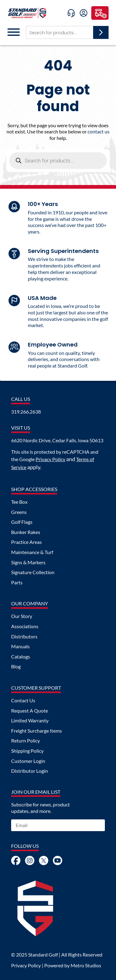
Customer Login (28, 761)
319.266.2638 (26, 412)
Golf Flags (22, 522)
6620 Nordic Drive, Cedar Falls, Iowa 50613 (57, 440)
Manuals (20, 646)
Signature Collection (33, 572)
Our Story (22, 616)
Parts (17, 583)
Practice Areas (26, 542)
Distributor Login (30, 771)
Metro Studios (86, 965)
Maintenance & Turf (32, 552)
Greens (19, 512)
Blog (16, 667)
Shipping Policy (27, 751)
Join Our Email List (36, 792)
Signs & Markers (28, 562)
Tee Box (19, 502)
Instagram (30, 860)
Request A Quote (30, 711)
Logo (35, 908)
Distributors (24, 637)
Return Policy (26, 741)
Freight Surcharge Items (37, 731)
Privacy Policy (50, 459)
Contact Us (23, 700)
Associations (25, 626)
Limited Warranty (30, 721)
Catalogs (21, 657)
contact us (99, 131)
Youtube (58, 860)
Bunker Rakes (26, 532)
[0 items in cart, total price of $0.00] (100, 13)
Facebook (16, 860)
